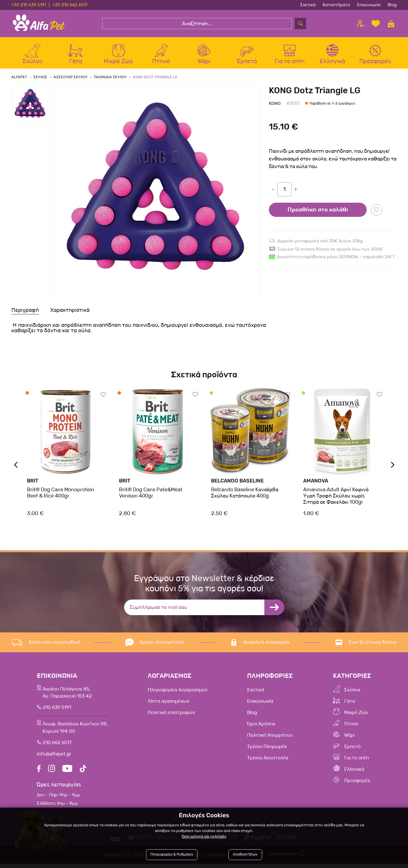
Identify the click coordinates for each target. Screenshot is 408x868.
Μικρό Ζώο (359, 712)
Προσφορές (360, 780)
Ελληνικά (357, 769)
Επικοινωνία (369, 5)
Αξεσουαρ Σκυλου (69, 77)
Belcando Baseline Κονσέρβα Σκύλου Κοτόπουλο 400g (245, 493)
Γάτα (351, 701)
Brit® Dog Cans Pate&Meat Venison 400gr (151, 493)
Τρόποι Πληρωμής (272, 746)
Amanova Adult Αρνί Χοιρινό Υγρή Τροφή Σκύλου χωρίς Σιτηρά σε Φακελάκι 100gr (336, 496)
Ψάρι (351, 735)
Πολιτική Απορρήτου (275, 735)
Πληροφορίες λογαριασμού (182, 690)
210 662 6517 (57, 747)
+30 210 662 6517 (70, 5)
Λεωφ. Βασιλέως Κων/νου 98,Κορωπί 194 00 (77, 731)
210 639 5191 (57, 710)
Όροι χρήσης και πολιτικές (204, 837)
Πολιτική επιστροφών (175, 712)
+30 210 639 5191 (29, 5)
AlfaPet (19, 77)
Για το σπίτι (360, 758)
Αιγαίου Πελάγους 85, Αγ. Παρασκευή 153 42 (68, 694)
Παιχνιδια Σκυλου (108, 77)
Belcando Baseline (237, 481)
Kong (275, 103)
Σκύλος (355, 690)
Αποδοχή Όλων (245, 855)
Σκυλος (40, 77)
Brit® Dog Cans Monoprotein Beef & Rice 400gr (60, 493)
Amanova (316, 481)
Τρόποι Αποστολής (273, 758)
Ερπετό (355, 746)
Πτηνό (354, 724)
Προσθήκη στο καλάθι (318, 210)
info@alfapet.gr (54, 758)
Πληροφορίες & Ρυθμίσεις (172, 855)
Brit (33, 481)
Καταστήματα (336, 5)
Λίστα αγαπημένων (172, 701)
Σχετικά (308, 5)
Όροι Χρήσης (265, 724)
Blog (392, 5)
